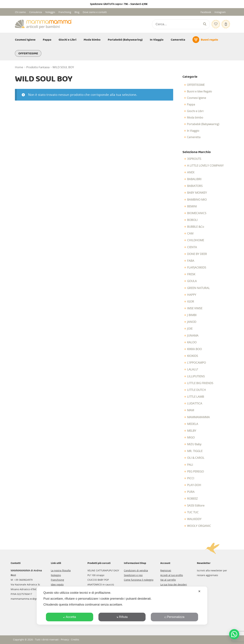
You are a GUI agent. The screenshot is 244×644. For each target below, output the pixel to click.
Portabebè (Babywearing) (125, 40)
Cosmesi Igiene (25, 40)
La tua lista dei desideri (174, 584)
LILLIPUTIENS (196, 376)
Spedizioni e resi (133, 575)
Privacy (65, 640)
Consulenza (35, 12)
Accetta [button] (70, 617)
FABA (191, 261)
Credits (75, 640)
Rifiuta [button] (122, 617)
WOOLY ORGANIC (199, 526)
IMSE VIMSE (195, 308)
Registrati (166, 570)
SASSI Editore (196, 506)
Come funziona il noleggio (139, 580)
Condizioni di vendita (136, 570)
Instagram (220, 12)
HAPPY (192, 295)
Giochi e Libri (68, 40)
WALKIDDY (194, 519)
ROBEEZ (192, 499)
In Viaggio (157, 40)
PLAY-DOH (194, 485)
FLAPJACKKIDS (197, 267)
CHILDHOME (196, 240)
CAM (190, 233)
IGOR (191, 302)
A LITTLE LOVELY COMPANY (205, 166)
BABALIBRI (194, 179)
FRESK (191, 274)
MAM (191, 410)
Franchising (65, 12)
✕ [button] (199, 591)
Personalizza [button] (174, 617)
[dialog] (122, 606)
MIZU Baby (194, 444)
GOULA (192, 281)
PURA (191, 492)
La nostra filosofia (61, 570)
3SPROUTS (194, 159)
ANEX (191, 172)
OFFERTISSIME (28, 53)
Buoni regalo (209, 40)
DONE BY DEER (197, 254)
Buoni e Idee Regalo (199, 91)
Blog (77, 12)
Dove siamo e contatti (95, 12)
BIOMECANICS (197, 213)
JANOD (192, 322)
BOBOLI (192, 220)
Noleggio (50, 12)
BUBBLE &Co (196, 227)
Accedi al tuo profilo (172, 575)
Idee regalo (57, 584)
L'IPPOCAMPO (196, 363)
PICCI (191, 478)
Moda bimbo (92, 40)
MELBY (192, 431)
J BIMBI (192, 315)
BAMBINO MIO (197, 200)
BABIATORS (195, 186)
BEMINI (192, 206)
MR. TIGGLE (195, 451)
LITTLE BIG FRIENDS (200, 383)
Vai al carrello (168, 580)
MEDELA (193, 424)
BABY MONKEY (197, 193)
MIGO (191, 437)
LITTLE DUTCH (196, 390)
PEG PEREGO (195, 471)
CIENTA (192, 247)
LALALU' (193, 369)
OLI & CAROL (196, 458)
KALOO (192, 342)
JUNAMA (193, 336)
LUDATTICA (195, 403)
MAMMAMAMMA (198, 417)
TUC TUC (193, 512)
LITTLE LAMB (196, 397)
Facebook (206, 12)
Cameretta (178, 40)
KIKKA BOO (194, 349)
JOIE (190, 329)
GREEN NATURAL (198, 288)
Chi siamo (20, 12)
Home (19, 67)
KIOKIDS (192, 356)
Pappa (47, 40)
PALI (190, 465)
